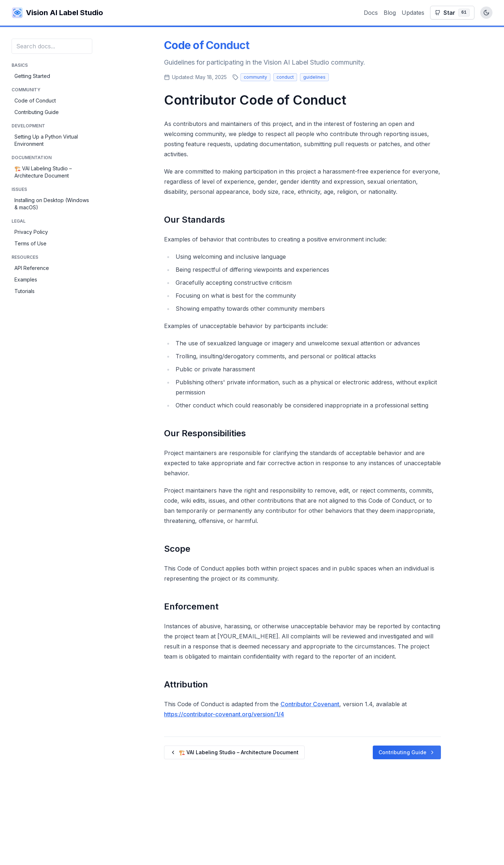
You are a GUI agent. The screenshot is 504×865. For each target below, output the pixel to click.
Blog (390, 13)
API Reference (32, 268)
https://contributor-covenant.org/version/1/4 (224, 714)
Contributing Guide (37, 112)
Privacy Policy (31, 232)
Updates (413, 13)
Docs (371, 13)
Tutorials (25, 291)
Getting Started (32, 76)
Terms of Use (30, 243)
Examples (26, 279)
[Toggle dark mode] (486, 13)
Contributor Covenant (310, 704)
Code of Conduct (35, 101)
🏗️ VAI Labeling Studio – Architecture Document (43, 172)
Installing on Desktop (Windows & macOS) (52, 204)
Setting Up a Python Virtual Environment (46, 140)
